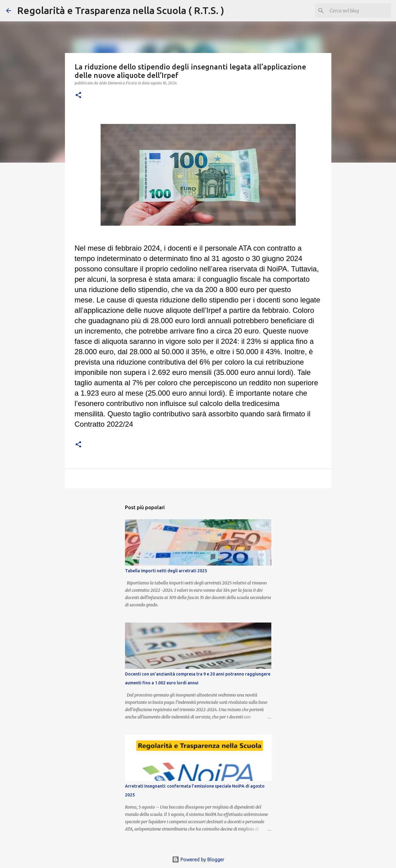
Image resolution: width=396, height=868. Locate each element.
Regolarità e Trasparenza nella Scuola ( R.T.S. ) (121, 10)
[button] (78, 95)
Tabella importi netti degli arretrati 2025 (166, 571)
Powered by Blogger (198, 859)
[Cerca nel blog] (359, 11)
